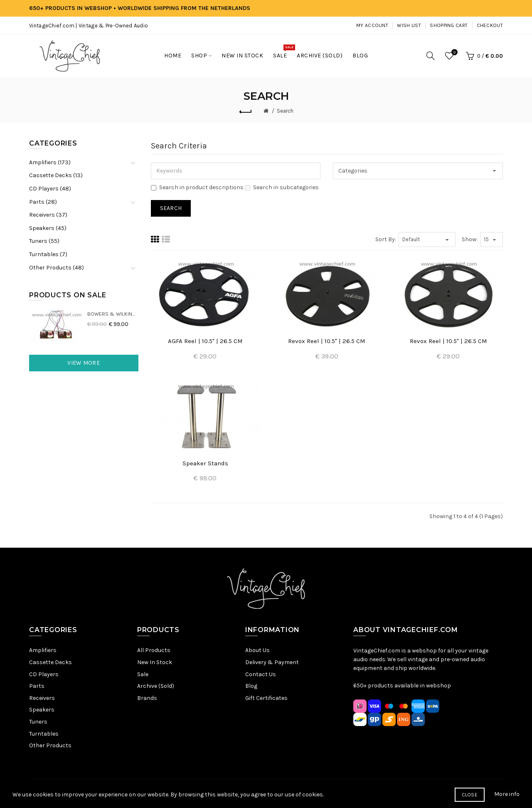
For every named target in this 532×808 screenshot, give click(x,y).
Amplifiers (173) (50, 162)
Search (285, 111)
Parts (37, 686)
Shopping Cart (449, 25)
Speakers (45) (48, 228)
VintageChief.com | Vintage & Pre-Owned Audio (89, 26)
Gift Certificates (266, 698)
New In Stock (155, 662)
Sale (143, 674)
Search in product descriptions (197, 187)
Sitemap (187, 793)
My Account (372, 25)
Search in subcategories (282, 187)
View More (84, 363)
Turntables (44, 734)
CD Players (44, 674)
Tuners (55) (44, 241)
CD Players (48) (50, 189)
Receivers (42, 698)
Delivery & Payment (272, 662)
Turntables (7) (48, 254)
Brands (147, 698)
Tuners (38, 722)
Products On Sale (68, 295)
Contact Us (261, 674)
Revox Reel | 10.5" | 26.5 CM (327, 341)
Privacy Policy (221, 793)
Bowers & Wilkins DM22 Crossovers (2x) (113, 314)
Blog (251, 686)
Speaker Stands (205, 463)
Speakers (42, 710)
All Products (154, 650)
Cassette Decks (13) (56, 175)
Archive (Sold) (156, 686)
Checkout (490, 25)
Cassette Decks (50, 662)
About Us (257, 650)
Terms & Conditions (271, 793)
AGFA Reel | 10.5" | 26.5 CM (205, 341)
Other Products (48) (57, 268)
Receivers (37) (48, 215)
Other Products (50, 745)
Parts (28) (43, 202)
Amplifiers (43, 650)
